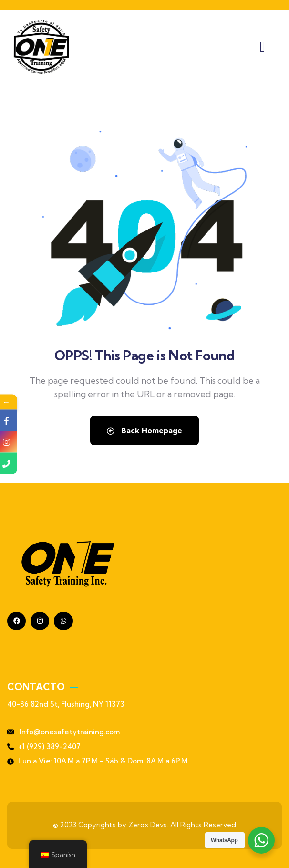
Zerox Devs (148, 825)
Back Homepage (144, 430)
